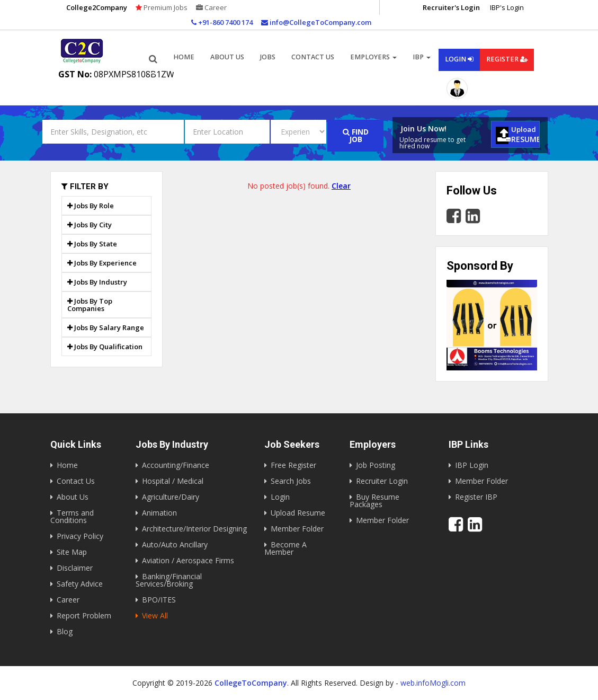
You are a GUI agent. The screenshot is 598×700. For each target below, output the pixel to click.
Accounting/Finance (176, 465)
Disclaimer (75, 568)
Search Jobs (291, 481)
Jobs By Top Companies (90, 305)
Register (507, 59)
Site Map (72, 552)
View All (155, 615)
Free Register (293, 465)
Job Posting (376, 465)
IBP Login (472, 465)
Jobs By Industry (97, 282)
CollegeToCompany (251, 683)
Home (184, 57)
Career (211, 7)
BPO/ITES (159, 600)
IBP (422, 57)
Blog (65, 631)
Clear (341, 186)
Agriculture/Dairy (171, 497)
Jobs (268, 57)
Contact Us (313, 57)
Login (459, 59)
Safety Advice (80, 584)
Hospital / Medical (173, 481)
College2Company (97, 7)
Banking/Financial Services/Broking (169, 580)
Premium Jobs (162, 7)
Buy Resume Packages (374, 500)
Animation (159, 513)
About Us (73, 497)
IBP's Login (507, 7)
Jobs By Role (91, 206)
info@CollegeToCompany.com (316, 22)
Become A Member (285, 548)
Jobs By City (90, 225)
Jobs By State (92, 244)
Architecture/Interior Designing (194, 529)
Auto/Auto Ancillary (175, 544)
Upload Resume (298, 513)
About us (227, 57)
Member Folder (297, 529)
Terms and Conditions (72, 516)
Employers (373, 57)
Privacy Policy (80, 536)
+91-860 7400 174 (222, 22)
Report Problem (84, 615)
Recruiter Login (382, 481)
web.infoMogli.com (433, 683)
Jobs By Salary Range (106, 327)
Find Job (356, 135)
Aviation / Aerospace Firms (188, 560)
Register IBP (476, 497)
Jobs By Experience (102, 263)
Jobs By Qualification (105, 347)
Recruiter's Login (451, 7)
